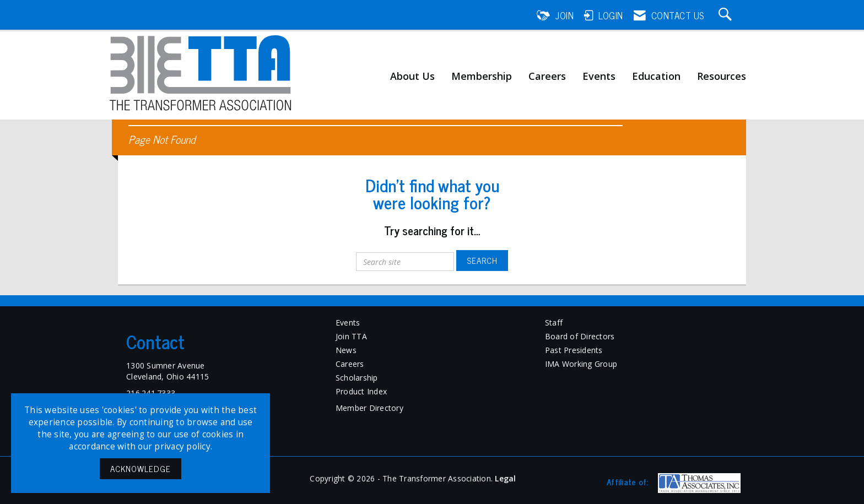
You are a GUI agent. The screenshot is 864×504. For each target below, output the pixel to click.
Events (599, 77)
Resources (722, 77)
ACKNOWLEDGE (141, 468)
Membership (482, 77)
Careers (547, 77)
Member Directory (369, 408)
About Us (412, 77)
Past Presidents (574, 350)
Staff (554, 323)
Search (482, 260)
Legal (505, 478)
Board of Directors (580, 336)
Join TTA (351, 336)
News (346, 350)
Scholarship (357, 378)
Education (656, 77)
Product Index (361, 391)
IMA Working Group (581, 364)
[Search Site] (727, 15)
